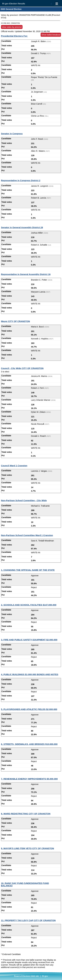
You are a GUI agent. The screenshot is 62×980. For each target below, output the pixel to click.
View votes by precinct (12, 27)
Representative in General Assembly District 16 (26, 274)
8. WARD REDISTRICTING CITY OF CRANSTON (26, 814)
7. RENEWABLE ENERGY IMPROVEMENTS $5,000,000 (29, 779)
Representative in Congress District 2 (21, 180)
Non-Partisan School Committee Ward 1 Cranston (27, 535)
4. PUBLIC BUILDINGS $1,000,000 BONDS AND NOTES (30, 674)
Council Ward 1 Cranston (14, 466)
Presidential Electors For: (14, 36)
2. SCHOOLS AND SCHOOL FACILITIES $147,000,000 (29, 605)
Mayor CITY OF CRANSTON (15, 321)
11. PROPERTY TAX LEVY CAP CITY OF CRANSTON (28, 920)
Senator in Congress (12, 134)
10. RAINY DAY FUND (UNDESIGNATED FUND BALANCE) (25, 884)
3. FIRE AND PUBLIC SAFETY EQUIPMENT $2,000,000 (29, 640)
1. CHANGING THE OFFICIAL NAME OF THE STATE (28, 570)
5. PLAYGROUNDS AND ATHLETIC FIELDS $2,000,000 (29, 709)
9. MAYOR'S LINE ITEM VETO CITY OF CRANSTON (27, 848)
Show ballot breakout (51, 35)
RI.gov (45, 976)
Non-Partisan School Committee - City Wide (24, 500)
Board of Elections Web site (27, 976)
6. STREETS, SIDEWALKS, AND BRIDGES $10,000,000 (29, 744)
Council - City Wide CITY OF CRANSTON (22, 368)
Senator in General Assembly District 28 (22, 227)
